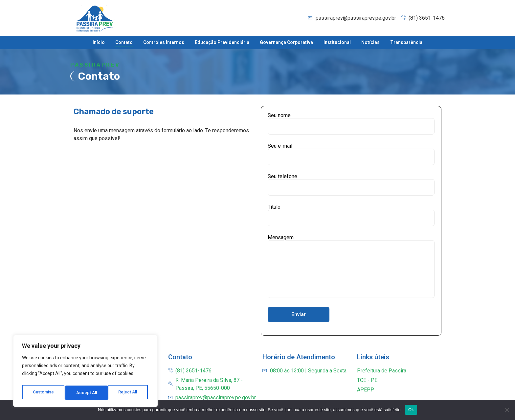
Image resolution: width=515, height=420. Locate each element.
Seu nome (351, 124)
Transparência (406, 42)
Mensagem (351, 266)
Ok (411, 410)
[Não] (507, 410)
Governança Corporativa (286, 42)
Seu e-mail (351, 154)
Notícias (370, 42)
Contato (124, 42)
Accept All (129, 393)
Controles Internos (164, 42)
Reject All (87, 393)
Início (99, 42)
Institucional (337, 42)
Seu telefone (351, 185)
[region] (85, 372)
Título (351, 215)
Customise (43, 393)
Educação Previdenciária (222, 42)
